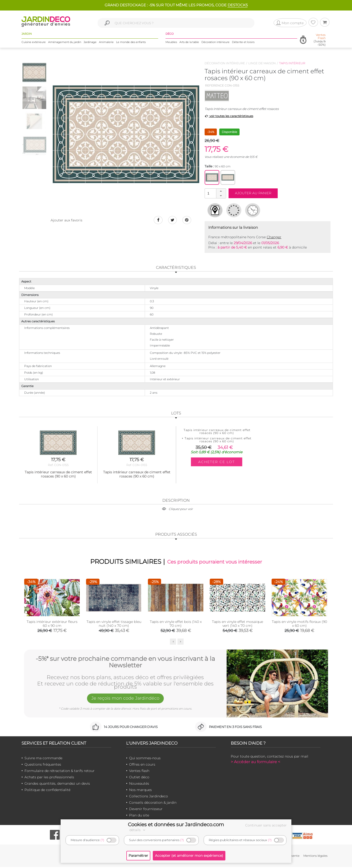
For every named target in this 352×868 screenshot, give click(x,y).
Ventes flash (139, 772)
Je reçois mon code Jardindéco (125, 700)
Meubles (171, 44)
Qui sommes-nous (145, 759)
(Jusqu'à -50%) (320, 42)
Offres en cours (142, 765)
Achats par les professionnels (49, 778)
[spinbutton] (215, 193)
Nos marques (140, 791)
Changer (274, 237)
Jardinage (90, 44)
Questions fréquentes (43, 765)
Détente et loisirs (243, 44)
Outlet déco (139, 778)
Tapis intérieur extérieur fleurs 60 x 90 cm (52, 625)
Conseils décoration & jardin (153, 803)
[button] (221, 191)
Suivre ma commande (43, 759)
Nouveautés (139, 784)
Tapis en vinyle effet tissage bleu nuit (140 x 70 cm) (114, 625)
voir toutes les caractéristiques (229, 116)
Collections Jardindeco (148, 797)
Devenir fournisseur (146, 810)
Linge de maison (262, 63)
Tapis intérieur (292, 63)
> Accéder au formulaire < (255, 763)
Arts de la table (189, 44)
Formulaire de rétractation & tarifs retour (60, 772)
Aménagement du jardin (65, 44)
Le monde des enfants (131, 44)
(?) (102, 840)
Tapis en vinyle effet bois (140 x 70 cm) (176, 625)
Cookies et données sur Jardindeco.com (176, 825)
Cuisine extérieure (34, 44)
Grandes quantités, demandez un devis (57, 784)
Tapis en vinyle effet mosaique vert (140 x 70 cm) (237, 625)
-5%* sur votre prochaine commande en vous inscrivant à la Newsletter (125, 662)
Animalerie (106, 44)
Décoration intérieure (215, 44)
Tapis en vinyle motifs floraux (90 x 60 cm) (299, 625)
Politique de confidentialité (47, 791)
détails (138, 830)
